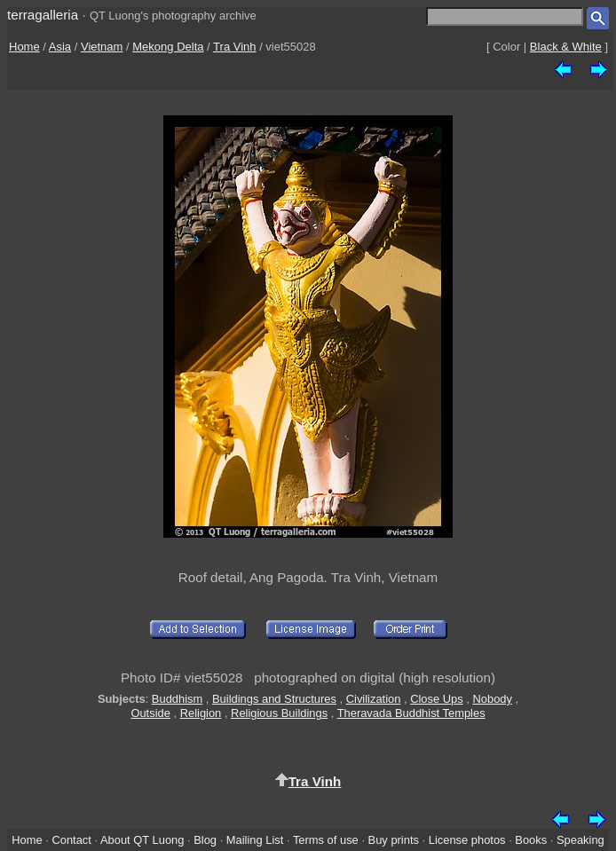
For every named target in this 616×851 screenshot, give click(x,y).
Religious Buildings (279, 713)
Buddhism (177, 699)
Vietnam (102, 47)
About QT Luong (142, 840)
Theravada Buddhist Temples (411, 713)
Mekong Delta (168, 47)
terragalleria (43, 15)
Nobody (492, 699)
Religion (201, 713)
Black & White (566, 47)
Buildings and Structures (274, 699)
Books (531, 840)
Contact (71, 840)
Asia (60, 47)
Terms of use (326, 840)
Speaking (580, 840)
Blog (205, 840)
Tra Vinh (234, 47)
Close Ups (437, 699)
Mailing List (255, 840)
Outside (150, 713)
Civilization (374, 699)
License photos (467, 840)
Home (24, 47)
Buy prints (394, 840)
